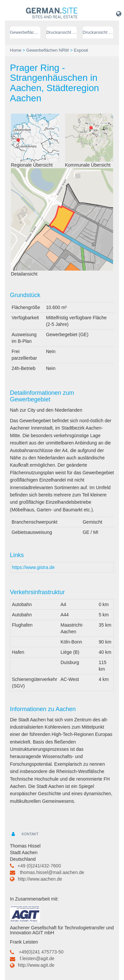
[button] (119, 14)
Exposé (81, 50)
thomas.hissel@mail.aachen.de (52, 872)
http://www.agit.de (36, 965)
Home (16, 50)
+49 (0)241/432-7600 (39, 866)
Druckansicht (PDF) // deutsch (62, 32)
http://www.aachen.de (40, 879)
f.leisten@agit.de (37, 958)
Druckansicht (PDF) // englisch (98, 32)
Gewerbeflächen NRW (25, 32)
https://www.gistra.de (33, 567)
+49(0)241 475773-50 (41, 952)
